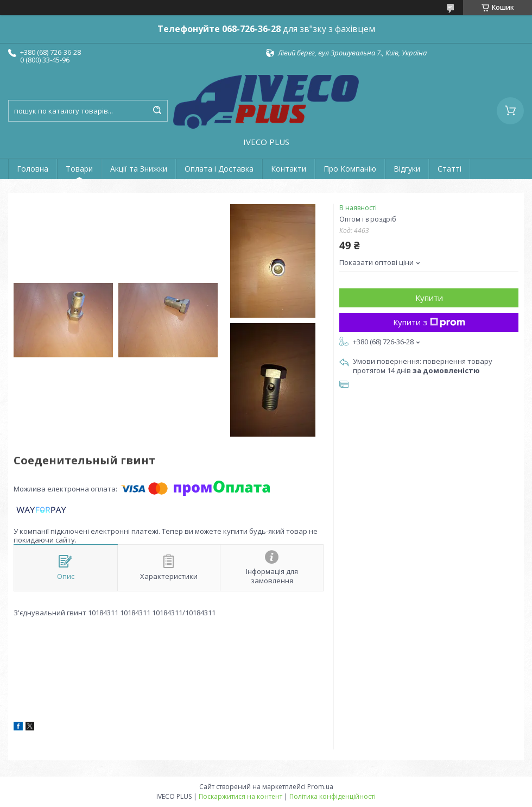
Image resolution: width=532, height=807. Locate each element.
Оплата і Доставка (219, 169)
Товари (79, 169)
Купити (429, 298)
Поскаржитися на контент (240, 796)
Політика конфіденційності (332, 796)
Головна (33, 169)
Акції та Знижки (139, 169)
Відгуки (407, 169)
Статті (449, 169)
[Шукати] (157, 111)
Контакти (289, 169)
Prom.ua (320, 787)
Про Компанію (350, 169)
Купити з (429, 322)
